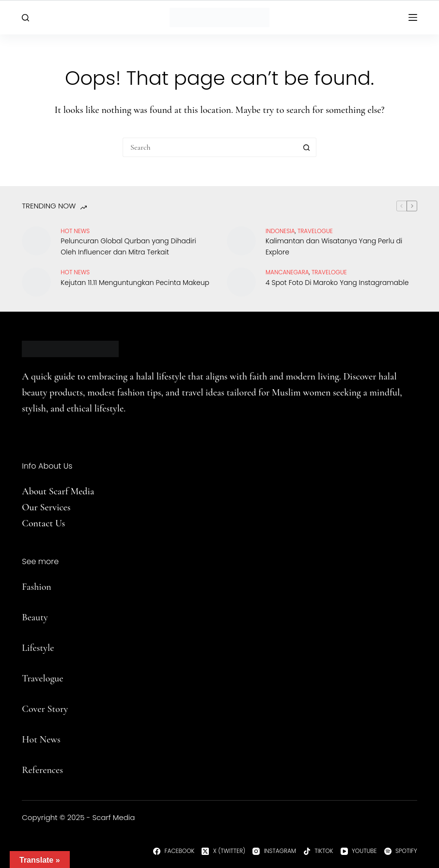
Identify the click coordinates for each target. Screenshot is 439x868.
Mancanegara (287, 272)
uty (41, 617)
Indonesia (280, 231)
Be (27, 617)
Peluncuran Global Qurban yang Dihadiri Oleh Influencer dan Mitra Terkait (128, 246)
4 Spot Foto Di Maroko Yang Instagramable (337, 283)
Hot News (75, 231)
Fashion (36, 587)
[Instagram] (274, 851)
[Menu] (413, 17)
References (42, 770)
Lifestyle (38, 648)
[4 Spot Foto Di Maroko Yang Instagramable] (241, 282)
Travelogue (42, 679)
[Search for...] (210, 147)
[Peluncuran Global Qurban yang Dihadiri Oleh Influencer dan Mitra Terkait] (36, 241)
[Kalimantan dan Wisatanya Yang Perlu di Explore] (241, 241)
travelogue (315, 231)
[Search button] (307, 147)
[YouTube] (359, 851)
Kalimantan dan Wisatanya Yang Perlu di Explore (334, 246)
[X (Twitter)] (223, 851)
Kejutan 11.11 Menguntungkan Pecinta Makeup (135, 283)
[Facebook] (174, 851)
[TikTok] (318, 851)
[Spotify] (401, 851)
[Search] (25, 18)
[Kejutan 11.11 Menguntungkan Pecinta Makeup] (36, 282)
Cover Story (45, 709)
